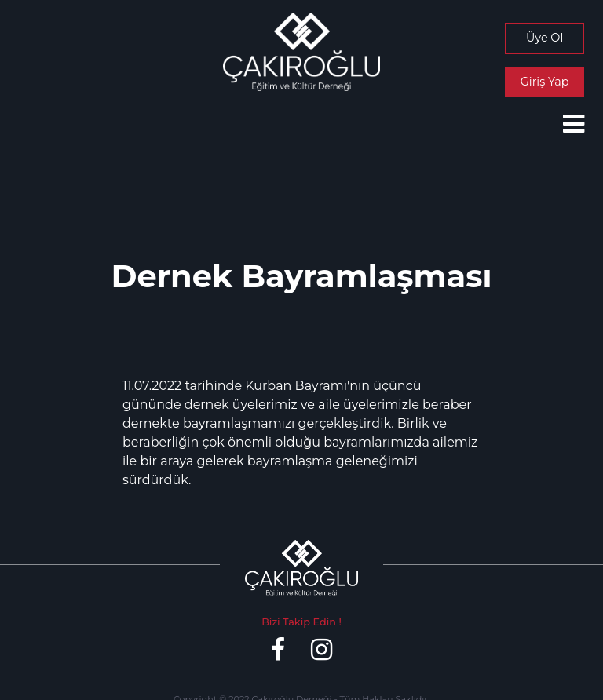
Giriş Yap (545, 82)
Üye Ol (545, 38)
